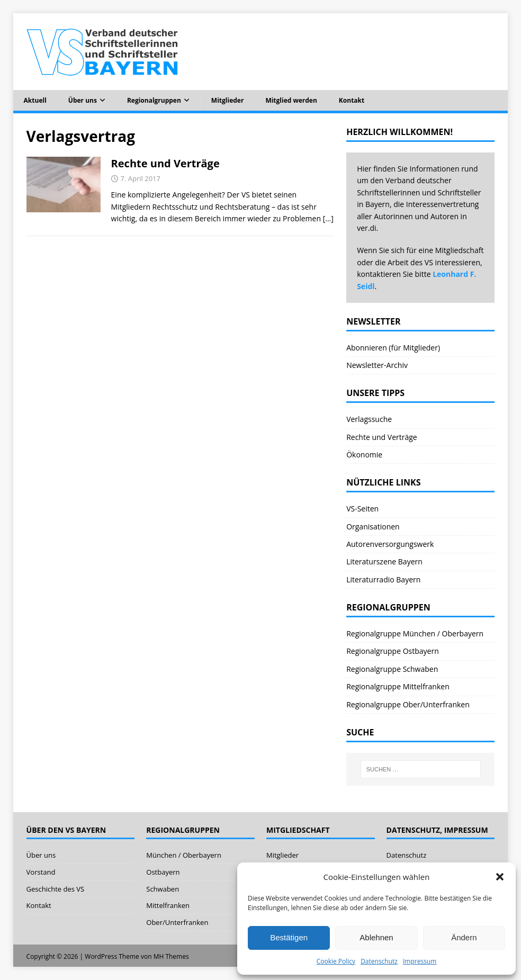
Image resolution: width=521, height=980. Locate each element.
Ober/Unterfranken (177, 922)
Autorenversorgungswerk (390, 544)
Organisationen (373, 527)
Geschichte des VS (56, 889)
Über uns (83, 100)
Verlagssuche (369, 419)
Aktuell (35, 100)
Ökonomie (364, 455)
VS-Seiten (362, 509)
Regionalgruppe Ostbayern (393, 651)
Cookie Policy (336, 961)
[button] (500, 877)
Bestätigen (289, 937)
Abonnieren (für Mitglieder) (393, 348)
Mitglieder (228, 100)
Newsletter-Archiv (377, 365)
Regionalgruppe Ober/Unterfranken (408, 704)
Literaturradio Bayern (383, 579)
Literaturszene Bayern (384, 561)
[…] (328, 218)
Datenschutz (379, 961)
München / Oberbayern (184, 855)
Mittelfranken (168, 905)
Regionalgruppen (154, 100)
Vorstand (41, 872)
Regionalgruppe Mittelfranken (398, 686)
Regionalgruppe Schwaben (392, 669)
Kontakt (352, 100)
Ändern (464, 937)
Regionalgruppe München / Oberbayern (415, 633)
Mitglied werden (291, 100)
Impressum (420, 961)
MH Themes (171, 956)
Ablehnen (376, 937)
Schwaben (163, 889)
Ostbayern (163, 872)
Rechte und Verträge (165, 163)
